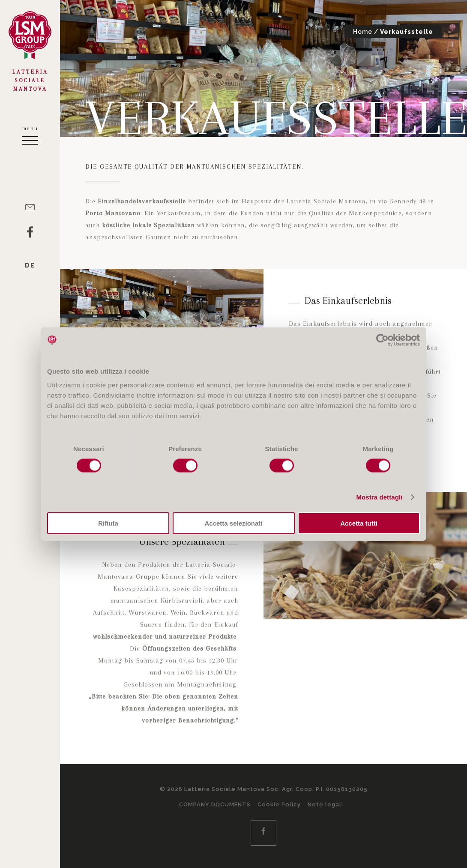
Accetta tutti (359, 523)
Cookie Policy (279, 804)
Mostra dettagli (379, 497)
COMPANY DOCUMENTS (215, 804)
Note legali (325, 804)
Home (363, 32)
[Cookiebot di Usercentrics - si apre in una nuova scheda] (382, 340)
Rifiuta (108, 523)
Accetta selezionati (233, 523)
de (30, 265)
